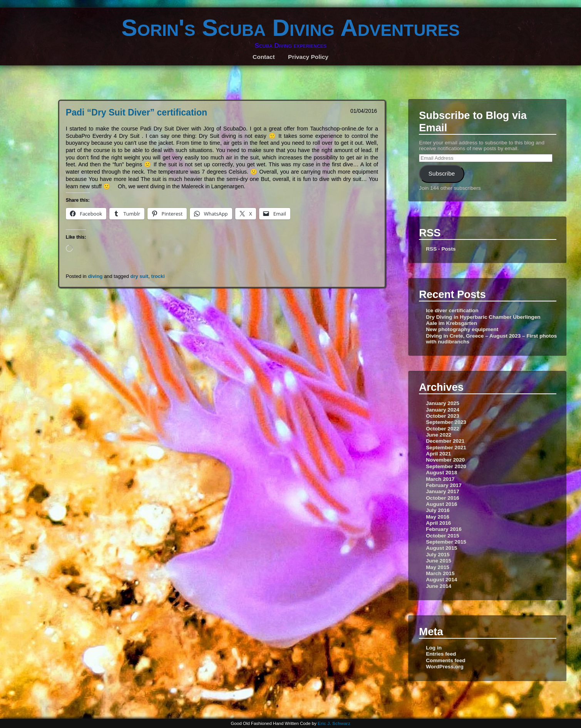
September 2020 (446, 466)
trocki (158, 276)
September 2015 (446, 542)
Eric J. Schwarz (334, 723)
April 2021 (438, 454)
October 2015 (443, 536)
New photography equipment (462, 329)
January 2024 (443, 410)
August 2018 (441, 473)
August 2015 (441, 548)
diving (95, 276)
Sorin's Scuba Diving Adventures (290, 28)
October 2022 (443, 429)
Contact (264, 57)
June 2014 (439, 586)
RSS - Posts (441, 249)
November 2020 (445, 460)
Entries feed (441, 654)
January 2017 (443, 491)
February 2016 (444, 529)
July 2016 (438, 510)
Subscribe (442, 173)
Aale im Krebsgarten (451, 323)
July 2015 (438, 555)
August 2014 (441, 580)
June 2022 (439, 435)
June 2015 (439, 561)
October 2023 (443, 416)
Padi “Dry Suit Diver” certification (136, 112)
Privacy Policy (308, 57)
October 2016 (443, 498)
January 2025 (443, 403)
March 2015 (440, 573)
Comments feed (445, 660)
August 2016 (441, 504)
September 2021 (446, 448)
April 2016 (438, 523)
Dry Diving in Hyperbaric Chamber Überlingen (483, 317)
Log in (434, 648)
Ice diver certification (452, 310)
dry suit (140, 276)
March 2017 (440, 479)
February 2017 (444, 485)
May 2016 (438, 517)
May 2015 (438, 567)
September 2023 (446, 422)
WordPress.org (445, 667)
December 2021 (445, 441)
